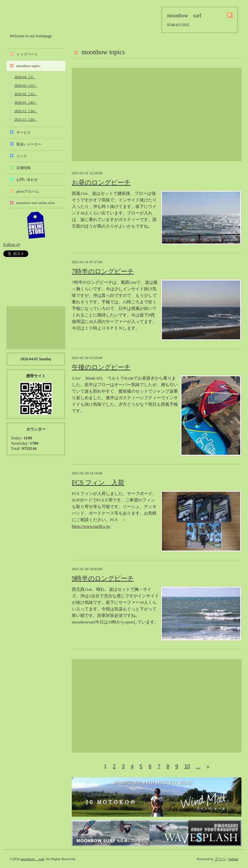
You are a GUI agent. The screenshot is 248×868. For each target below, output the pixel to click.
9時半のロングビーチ (103, 578)
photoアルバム (28, 191)
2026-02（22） (26, 94)
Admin (233, 859)
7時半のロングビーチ (103, 271)
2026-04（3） (25, 77)
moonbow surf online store (36, 203)
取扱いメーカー (29, 144)
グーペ (220, 859)
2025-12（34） (26, 111)
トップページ (27, 54)
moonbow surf (45, 18)
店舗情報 (23, 168)
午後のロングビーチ (101, 367)
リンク (22, 156)
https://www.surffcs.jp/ (91, 526)
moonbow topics (28, 66)
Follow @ (12, 244)
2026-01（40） (26, 102)
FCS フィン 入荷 (98, 483)
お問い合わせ (27, 179)
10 (187, 766)
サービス (23, 132)
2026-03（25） (26, 85)
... (198, 766)
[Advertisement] (157, 114)
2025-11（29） (26, 119)
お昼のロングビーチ (101, 182)
